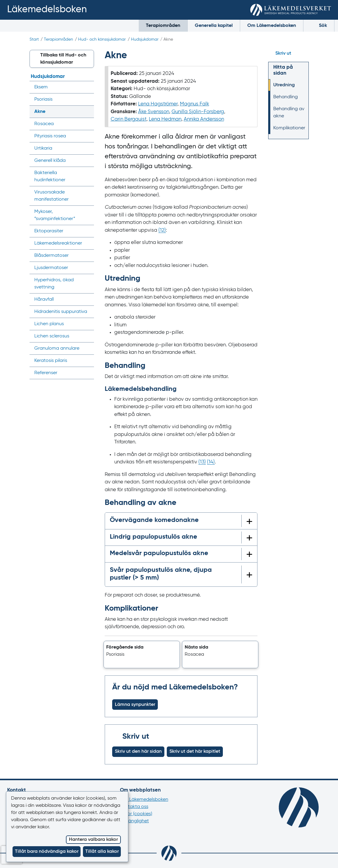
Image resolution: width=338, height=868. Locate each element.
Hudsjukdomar (145, 39)
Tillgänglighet (134, 821)
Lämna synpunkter (135, 705)
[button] (142, 655)
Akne (40, 112)
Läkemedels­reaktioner (58, 243)
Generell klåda (50, 161)
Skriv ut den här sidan (138, 752)
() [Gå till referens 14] (211, 462)
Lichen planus (49, 324)
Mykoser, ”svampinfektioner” (55, 215)
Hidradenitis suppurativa (61, 312)
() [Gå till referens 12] (162, 230)
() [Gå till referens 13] (202, 462)
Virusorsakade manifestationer (51, 196)
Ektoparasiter (49, 231)
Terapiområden (163, 26)
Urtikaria (43, 148)
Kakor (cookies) (136, 814)
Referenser (46, 373)
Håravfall (44, 299)
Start (34, 39)
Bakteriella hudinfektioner (50, 176)
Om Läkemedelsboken (272, 26)
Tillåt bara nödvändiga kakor (47, 852)
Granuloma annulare (57, 348)
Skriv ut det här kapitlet (195, 752)
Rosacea (44, 124)
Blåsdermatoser (51, 256)
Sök (319, 25)
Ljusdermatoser (51, 268)
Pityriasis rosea (50, 136)
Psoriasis (43, 99)
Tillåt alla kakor (102, 852)
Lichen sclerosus (52, 336)
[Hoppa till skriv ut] (288, 53)
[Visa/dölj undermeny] (88, 87)
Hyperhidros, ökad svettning (54, 284)
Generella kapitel (214, 26)
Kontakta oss (134, 807)
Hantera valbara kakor (93, 840)
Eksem (41, 87)
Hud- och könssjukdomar (102, 39)
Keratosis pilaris (51, 361)
